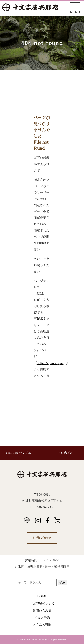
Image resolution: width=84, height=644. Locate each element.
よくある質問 (42, 625)
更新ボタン (41, 319)
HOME (42, 596)
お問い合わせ (42, 538)
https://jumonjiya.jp (52, 363)
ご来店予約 (42, 618)
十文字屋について (42, 603)
